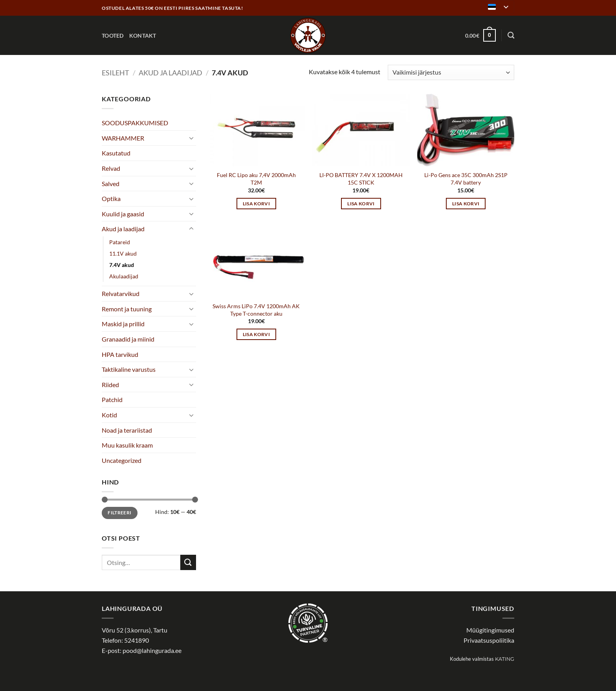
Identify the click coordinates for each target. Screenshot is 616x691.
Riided (110, 385)
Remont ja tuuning (127, 309)
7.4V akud (122, 265)
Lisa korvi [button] (256, 204)
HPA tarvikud (120, 354)
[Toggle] (191, 138)
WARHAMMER (123, 138)
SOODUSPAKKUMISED (135, 123)
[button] (480, 35)
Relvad (111, 168)
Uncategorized (122, 460)
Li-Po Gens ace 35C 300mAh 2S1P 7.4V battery (466, 179)
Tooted (113, 36)
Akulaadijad (124, 276)
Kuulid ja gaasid (123, 214)
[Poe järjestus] (451, 72)
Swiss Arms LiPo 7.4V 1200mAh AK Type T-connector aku (256, 310)
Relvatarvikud (121, 293)
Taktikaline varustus (129, 369)
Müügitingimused (490, 630)
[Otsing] (511, 36)
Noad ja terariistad (127, 430)
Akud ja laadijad (170, 73)
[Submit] (188, 562)
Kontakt (143, 36)
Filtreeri (119, 513)
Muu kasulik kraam (127, 445)
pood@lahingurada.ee (152, 650)
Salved (111, 184)
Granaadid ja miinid (128, 339)
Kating (505, 659)
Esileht (115, 73)
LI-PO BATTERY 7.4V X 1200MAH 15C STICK (361, 179)
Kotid (109, 415)
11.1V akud (123, 253)
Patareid (120, 242)
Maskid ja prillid (123, 324)
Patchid (112, 399)
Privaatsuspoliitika (489, 640)
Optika (111, 198)
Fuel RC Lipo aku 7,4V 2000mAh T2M (256, 179)
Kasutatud (116, 153)
